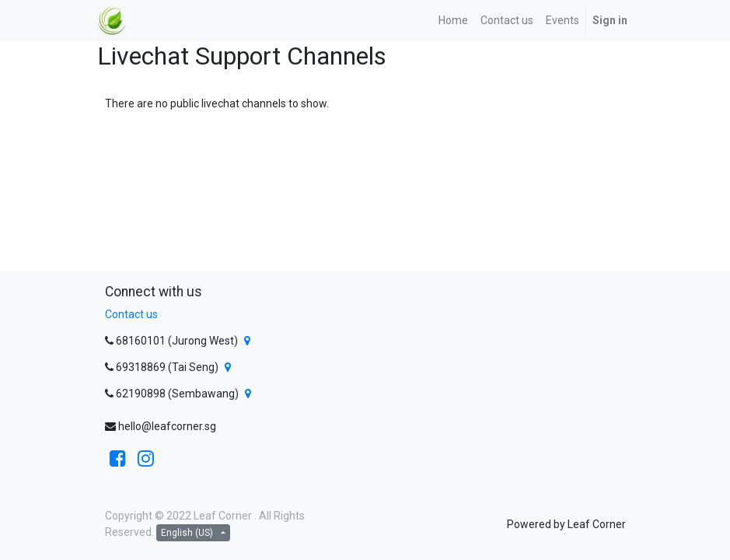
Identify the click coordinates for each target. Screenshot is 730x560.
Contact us (131, 314)
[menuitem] (453, 21)
